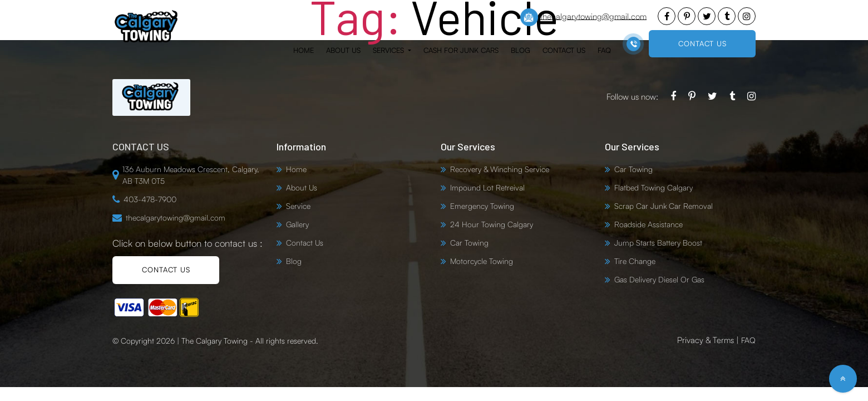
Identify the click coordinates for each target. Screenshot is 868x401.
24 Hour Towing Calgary (492, 224)
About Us (343, 50)
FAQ (604, 50)
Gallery (297, 224)
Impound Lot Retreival (487, 187)
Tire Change (635, 261)
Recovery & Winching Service (500, 169)
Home (304, 50)
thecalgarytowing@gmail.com (583, 17)
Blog (521, 50)
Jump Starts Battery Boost (658, 243)
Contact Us (564, 50)
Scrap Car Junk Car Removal (664, 206)
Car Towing (469, 243)
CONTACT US (702, 43)
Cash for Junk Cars (461, 50)
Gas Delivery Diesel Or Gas (659, 279)
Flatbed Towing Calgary (654, 187)
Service (298, 206)
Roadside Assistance (648, 224)
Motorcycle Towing (482, 261)
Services (389, 50)
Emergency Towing (482, 206)
